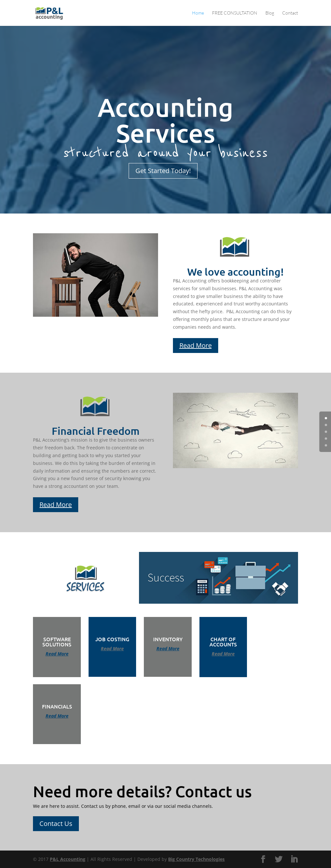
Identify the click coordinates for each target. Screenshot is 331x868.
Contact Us (56, 824)
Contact (290, 13)
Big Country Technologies (196, 859)
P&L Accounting (68, 859)
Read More (196, 345)
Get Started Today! (163, 171)
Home (198, 13)
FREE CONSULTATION (235, 13)
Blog (270, 13)
